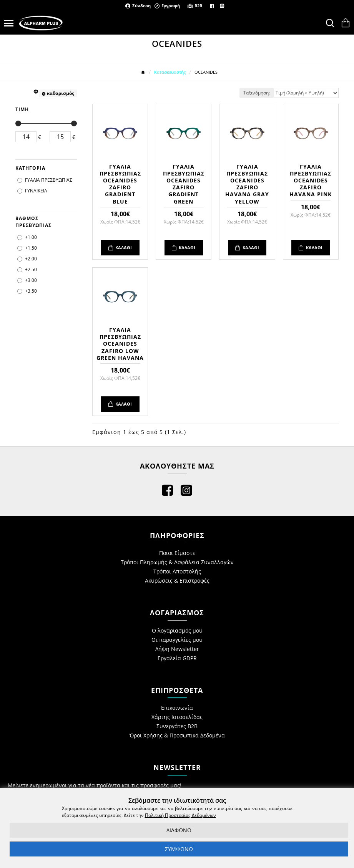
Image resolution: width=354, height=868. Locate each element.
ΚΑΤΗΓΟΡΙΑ (30, 168)
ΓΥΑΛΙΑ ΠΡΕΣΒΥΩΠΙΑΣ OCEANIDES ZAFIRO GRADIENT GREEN (184, 184)
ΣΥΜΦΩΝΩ (179, 849)
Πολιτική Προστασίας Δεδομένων (180, 815)
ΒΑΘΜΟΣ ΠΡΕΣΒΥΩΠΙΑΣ (33, 222)
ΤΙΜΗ (22, 109)
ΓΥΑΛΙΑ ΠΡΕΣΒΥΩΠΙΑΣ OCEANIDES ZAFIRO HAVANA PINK (311, 181)
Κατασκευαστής (170, 72)
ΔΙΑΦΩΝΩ (179, 830)
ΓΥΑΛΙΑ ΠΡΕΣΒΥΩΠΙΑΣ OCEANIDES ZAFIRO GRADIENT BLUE (120, 184)
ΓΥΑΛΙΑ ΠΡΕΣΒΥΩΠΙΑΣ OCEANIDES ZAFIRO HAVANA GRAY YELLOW (247, 184)
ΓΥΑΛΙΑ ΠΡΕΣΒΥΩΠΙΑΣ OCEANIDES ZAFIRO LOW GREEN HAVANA (120, 344)
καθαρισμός (61, 93)
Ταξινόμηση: (257, 93)
